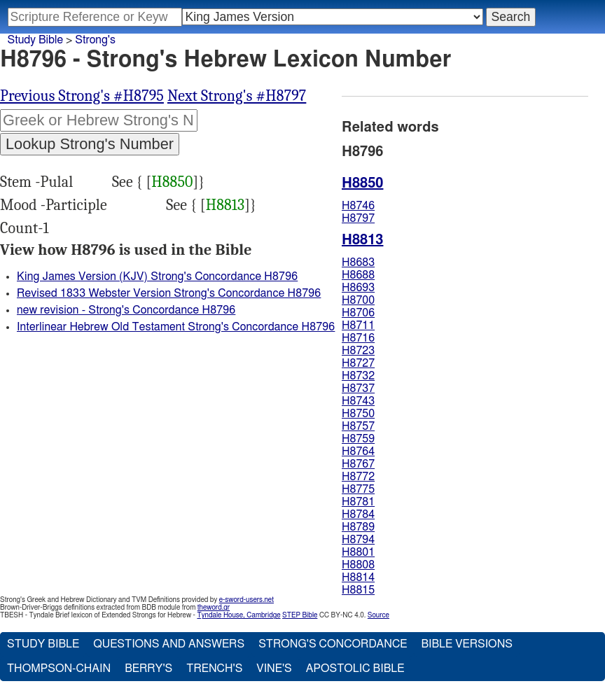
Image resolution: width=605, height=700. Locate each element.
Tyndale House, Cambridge (238, 615)
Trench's (214, 668)
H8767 (358, 464)
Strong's (95, 40)
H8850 (172, 182)
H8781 (358, 502)
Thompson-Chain (59, 668)
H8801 (358, 552)
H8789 (358, 527)
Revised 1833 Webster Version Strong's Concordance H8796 (169, 293)
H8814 (358, 577)
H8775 (358, 489)
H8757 (358, 426)
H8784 (358, 514)
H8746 (358, 206)
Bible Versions (467, 644)
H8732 (358, 376)
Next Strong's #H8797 (237, 96)
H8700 (358, 300)
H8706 (358, 313)
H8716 (358, 338)
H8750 (358, 414)
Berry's (148, 668)
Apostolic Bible (355, 668)
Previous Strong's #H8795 (82, 96)
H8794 (358, 540)
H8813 (225, 205)
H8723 (358, 351)
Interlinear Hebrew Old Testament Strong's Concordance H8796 (176, 327)
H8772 (358, 477)
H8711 (358, 325)
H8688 (358, 275)
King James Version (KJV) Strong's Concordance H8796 (157, 276)
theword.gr (214, 608)
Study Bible (35, 40)
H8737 (358, 388)
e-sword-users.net (246, 600)
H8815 (358, 590)
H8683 (358, 262)
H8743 (358, 401)
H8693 (358, 288)
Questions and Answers (169, 644)
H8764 (358, 451)
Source (378, 615)
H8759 (358, 439)
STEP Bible (300, 615)
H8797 (358, 218)
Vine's (274, 668)
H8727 (358, 363)
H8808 (358, 565)
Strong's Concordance (333, 644)
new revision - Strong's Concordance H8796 (126, 310)
